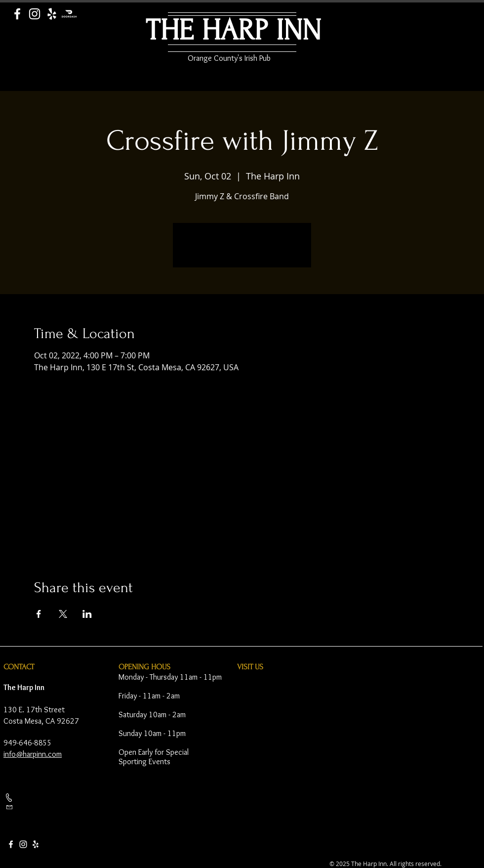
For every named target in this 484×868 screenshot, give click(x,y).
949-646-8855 (28, 743)
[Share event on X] (63, 614)
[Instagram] (35, 14)
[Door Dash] (69, 14)
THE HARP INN (233, 30)
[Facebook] (17, 14)
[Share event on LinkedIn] (87, 614)
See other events (242, 251)
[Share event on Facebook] (39, 614)
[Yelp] (52, 14)
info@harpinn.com (33, 754)
